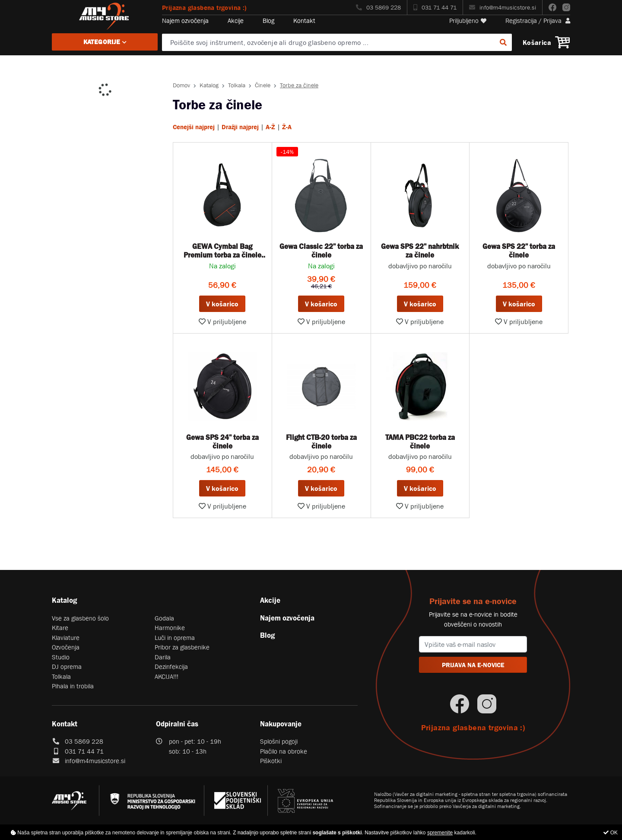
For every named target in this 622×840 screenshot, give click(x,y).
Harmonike (170, 628)
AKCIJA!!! (167, 676)
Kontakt (304, 21)
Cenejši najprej (194, 127)
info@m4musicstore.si (503, 7)
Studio (61, 657)
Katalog (209, 85)
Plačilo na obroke (284, 751)
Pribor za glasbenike (182, 647)
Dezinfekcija (171, 667)
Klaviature (66, 638)
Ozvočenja (66, 647)
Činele (263, 85)
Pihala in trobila (73, 686)
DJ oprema (67, 667)
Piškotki (271, 761)
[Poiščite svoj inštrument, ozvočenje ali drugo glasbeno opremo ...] (337, 42)
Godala (164, 618)
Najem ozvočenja (185, 21)
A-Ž (270, 127)
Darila (163, 657)
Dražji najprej (240, 127)
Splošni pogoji (279, 741)
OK (611, 833)
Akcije (236, 21)
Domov (181, 85)
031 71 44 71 (435, 7)
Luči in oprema (175, 638)
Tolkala (237, 85)
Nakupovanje (281, 724)
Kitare (60, 628)
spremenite (440, 833)
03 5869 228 (378, 7)
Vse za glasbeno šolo (80, 618)
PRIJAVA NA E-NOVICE (473, 665)
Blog (268, 21)
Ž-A (287, 127)
